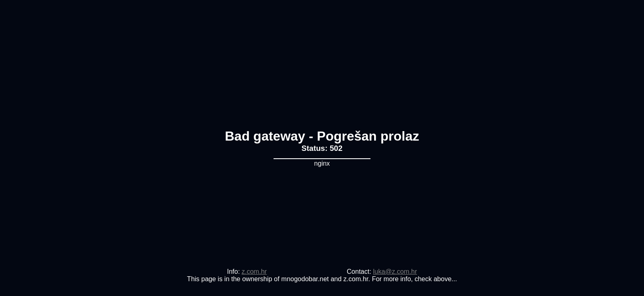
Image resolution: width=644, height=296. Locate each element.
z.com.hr (254, 272)
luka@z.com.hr (395, 272)
